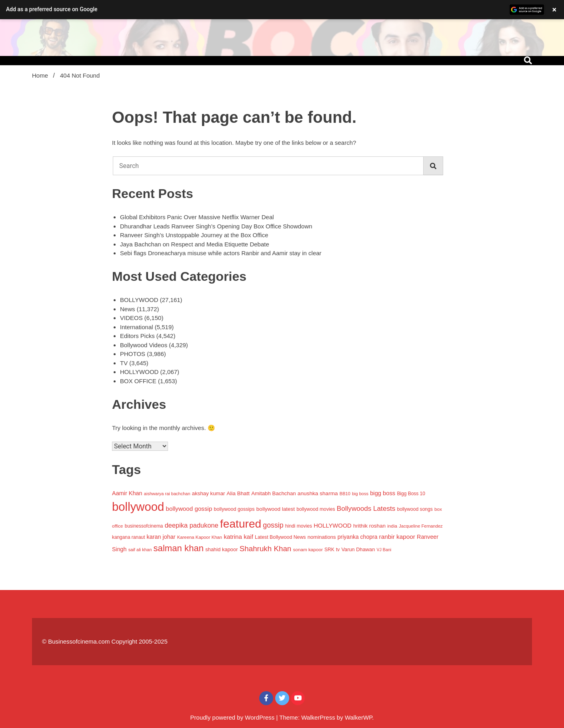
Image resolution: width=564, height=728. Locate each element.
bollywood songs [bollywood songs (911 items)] (415, 509)
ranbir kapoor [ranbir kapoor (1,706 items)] (397, 537)
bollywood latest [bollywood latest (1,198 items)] (276, 509)
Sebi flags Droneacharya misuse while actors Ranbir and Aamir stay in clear (221, 253)
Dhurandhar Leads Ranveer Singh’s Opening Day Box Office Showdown (216, 226)
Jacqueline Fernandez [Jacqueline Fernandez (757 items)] (421, 526)
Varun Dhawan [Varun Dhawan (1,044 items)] (358, 549)
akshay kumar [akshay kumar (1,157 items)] (209, 493)
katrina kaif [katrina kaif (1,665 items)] (238, 537)
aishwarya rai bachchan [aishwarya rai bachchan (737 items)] (167, 494)
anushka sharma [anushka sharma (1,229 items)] (318, 493)
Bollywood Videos (144, 345)
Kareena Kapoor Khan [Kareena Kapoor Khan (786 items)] (200, 537)
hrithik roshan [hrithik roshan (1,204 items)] (369, 526)
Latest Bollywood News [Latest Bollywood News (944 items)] (280, 537)
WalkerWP (358, 717)
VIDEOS (131, 318)
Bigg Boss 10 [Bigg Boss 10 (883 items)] (411, 494)
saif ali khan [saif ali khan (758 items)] (140, 550)
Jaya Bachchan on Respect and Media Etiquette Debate (195, 244)
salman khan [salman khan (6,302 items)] (179, 548)
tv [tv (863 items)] (338, 550)
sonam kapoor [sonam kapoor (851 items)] (308, 549)
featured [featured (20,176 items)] (241, 524)
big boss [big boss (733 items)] (360, 494)
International (137, 327)
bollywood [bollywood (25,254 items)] (138, 507)
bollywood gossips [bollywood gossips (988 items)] (234, 509)
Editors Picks (137, 336)
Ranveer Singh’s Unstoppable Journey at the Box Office (194, 235)
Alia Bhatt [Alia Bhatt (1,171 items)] (238, 493)
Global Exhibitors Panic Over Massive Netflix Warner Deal (197, 217)
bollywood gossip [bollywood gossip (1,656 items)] (189, 509)
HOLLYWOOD (139, 372)
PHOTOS (133, 354)
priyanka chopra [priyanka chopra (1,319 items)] (358, 537)
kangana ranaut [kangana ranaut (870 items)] (128, 537)
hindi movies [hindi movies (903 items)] (299, 526)
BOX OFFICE (138, 381)
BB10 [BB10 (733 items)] (345, 494)
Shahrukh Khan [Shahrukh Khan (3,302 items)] (266, 549)
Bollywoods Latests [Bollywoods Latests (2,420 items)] (366, 509)
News (128, 309)
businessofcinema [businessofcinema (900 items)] (144, 526)
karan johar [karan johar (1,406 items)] (161, 537)
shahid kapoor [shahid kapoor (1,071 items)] (221, 549)
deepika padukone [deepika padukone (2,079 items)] (192, 525)
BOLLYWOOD (139, 300)
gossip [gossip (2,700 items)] (273, 525)
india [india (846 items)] (392, 526)
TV (124, 363)
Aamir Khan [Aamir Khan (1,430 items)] (127, 493)
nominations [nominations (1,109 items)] (322, 537)
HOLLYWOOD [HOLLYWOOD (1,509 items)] (333, 526)
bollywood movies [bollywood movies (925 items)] (316, 509)
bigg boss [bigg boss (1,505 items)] (383, 493)
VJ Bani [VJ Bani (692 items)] (384, 550)
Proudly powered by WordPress (233, 717)
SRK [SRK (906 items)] (329, 550)
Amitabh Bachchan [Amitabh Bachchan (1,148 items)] (273, 493)
